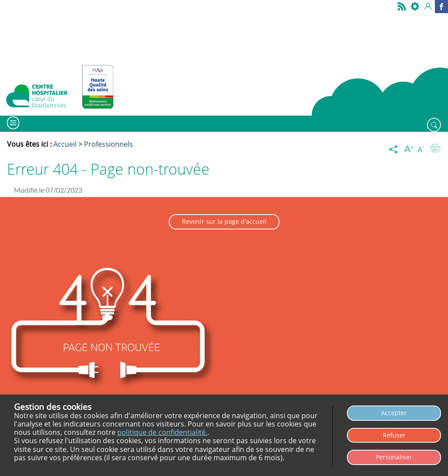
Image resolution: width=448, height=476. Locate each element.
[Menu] (12, 123)
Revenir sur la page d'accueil (224, 221)
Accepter (394, 413)
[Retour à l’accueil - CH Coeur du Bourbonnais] (37, 97)
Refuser (394, 435)
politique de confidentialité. (162, 432)
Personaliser (394, 457)
